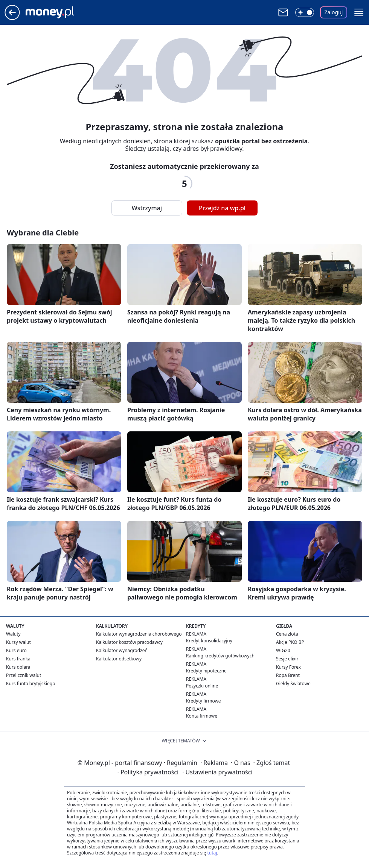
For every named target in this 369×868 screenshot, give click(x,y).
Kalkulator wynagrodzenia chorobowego (139, 634)
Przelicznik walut (24, 675)
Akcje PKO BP (290, 642)
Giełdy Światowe (293, 684)
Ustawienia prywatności (217, 772)
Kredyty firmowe (204, 701)
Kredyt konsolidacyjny (209, 641)
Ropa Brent (288, 675)
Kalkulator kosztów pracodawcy (129, 642)
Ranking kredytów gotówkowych (220, 656)
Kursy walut (18, 642)
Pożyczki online (202, 686)
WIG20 (283, 650)
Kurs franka (18, 659)
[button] (359, 12)
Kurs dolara (18, 667)
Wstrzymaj (147, 208)
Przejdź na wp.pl (222, 208)
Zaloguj (334, 12)
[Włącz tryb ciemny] (305, 12)
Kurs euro (16, 650)
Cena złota (287, 634)
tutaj (212, 853)
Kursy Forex (288, 667)
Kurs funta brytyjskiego (30, 684)
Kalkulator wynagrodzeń (122, 650)
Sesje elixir (287, 659)
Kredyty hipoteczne (206, 671)
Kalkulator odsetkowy (119, 659)
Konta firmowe (202, 716)
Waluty (13, 634)
